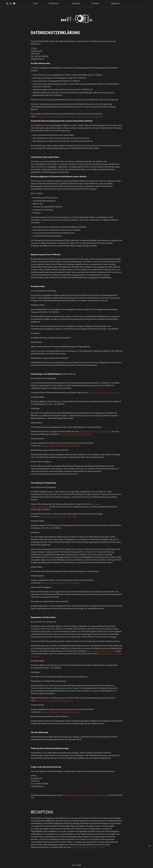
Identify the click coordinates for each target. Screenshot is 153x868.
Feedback (76, 3)
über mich (115, 3)
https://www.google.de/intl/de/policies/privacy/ (54, 701)
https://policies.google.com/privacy (101, 651)
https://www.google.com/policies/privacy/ (105, 393)
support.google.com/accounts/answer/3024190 (58, 517)
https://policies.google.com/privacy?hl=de (87, 847)
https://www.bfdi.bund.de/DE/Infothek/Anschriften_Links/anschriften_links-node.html (69, 117)
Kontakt (95, 3)
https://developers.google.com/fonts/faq (95, 432)
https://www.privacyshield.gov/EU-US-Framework (60, 446)
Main (35, 3)
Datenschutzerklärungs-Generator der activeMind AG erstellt (85, 795)
